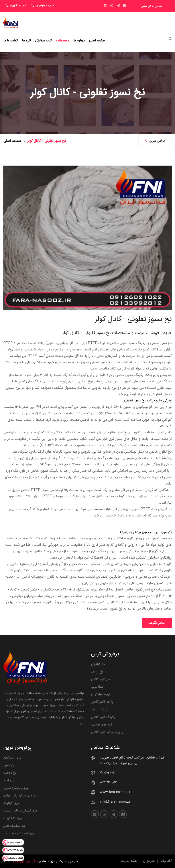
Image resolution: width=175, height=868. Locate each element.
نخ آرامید (97, 672)
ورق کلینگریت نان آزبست (20, 811)
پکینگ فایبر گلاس (103, 717)
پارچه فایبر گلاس (102, 702)
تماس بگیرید (157, 623)
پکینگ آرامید (100, 710)
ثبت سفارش (43, 41)
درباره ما (79, 41)
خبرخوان (149, 861)
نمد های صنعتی (101, 725)
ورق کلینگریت (13, 818)
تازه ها (26, 41)
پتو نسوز (9, 765)
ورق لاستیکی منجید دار (19, 834)
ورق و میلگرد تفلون (16, 788)
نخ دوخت (10, 773)
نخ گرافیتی (98, 664)
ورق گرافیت (11, 803)
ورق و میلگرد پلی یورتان (19, 796)
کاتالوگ (166, 861)
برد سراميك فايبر (14, 826)
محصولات (63, 41)
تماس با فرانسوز (152, 6)
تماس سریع (155, 141)
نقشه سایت (129, 861)
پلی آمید (9, 781)
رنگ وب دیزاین (27, 861)
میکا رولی (97, 687)
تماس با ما (10, 41)
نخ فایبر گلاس (100, 679)
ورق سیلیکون (12, 758)
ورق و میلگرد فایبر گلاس (107, 732)
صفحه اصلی (97, 41)
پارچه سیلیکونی (101, 694)
